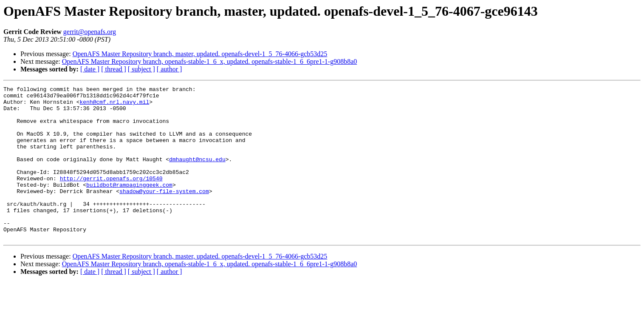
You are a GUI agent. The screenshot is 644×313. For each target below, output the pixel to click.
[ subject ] (141, 69)
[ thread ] (114, 69)
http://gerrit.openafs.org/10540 (111, 197)
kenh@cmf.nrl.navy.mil (114, 105)
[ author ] (169, 69)
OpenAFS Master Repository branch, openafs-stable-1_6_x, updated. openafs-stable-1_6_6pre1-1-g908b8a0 (210, 61)
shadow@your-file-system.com (164, 213)
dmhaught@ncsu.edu (197, 174)
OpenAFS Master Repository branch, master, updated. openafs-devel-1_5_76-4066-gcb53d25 (200, 54)
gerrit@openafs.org (90, 32)
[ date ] (90, 69)
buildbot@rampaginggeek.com (129, 205)
